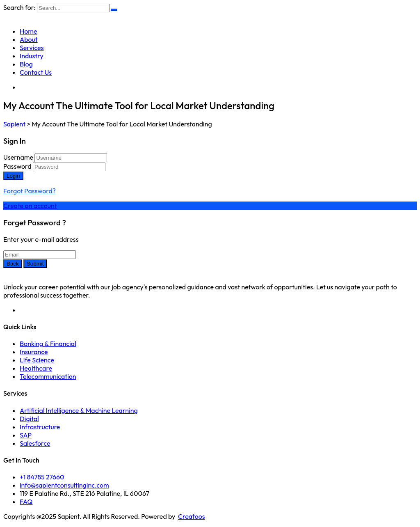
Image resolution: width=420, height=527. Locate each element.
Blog (26, 64)
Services (32, 48)
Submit (35, 264)
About (29, 39)
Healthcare (36, 368)
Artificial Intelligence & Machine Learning (79, 410)
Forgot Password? (30, 191)
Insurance (34, 352)
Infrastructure (40, 427)
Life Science (37, 360)
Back (13, 264)
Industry (32, 56)
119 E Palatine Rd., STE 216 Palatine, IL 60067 (84, 493)
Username (18, 157)
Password (17, 166)
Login (13, 176)
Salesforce (35, 443)
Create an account (30, 206)
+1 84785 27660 (42, 477)
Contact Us (36, 72)
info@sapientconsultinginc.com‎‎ (64, 485)
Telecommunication (48, 376)
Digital (29, 419)
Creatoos (192, 516)
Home (29, 31)
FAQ (26, 502)
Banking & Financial (48, 344)
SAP (26, 435)
